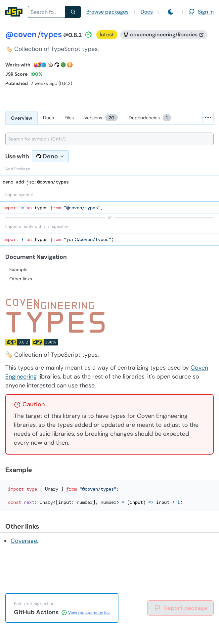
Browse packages (108, 12)
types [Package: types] (51, 34)
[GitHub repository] (164, 35)
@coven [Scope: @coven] (21, 34)
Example (18, 269)
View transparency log (89, 613)
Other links (21, 279)
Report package (180, 608)
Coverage (24, 541)
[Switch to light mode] (171, 12)
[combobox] (46, 12)
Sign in (201, 12)
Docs (147, 12)
